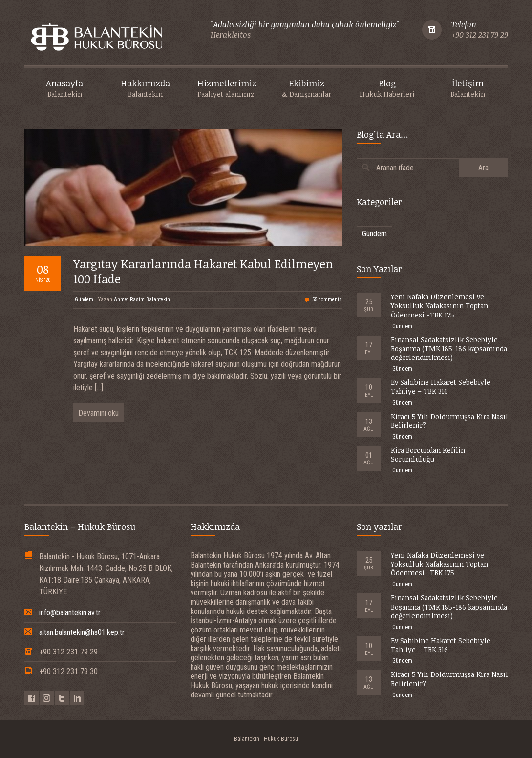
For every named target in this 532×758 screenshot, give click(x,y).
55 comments (327, 300)
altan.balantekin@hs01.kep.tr (82, 632)
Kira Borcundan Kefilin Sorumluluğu (428, 454)
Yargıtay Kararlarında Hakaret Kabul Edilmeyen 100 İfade (203, 271)
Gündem (84, 300)
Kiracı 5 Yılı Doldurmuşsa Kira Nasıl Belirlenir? (449, 421)
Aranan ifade (395, 168)
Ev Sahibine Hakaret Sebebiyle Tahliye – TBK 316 (441, 387)
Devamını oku (98, 413)
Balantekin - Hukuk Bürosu (266, 739)
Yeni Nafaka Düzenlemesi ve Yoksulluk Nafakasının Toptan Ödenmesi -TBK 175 (439, 305)
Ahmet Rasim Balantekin (142, 300)
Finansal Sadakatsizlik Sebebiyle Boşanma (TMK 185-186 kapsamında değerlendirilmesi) (449, 348)
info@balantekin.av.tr (70, 613)
